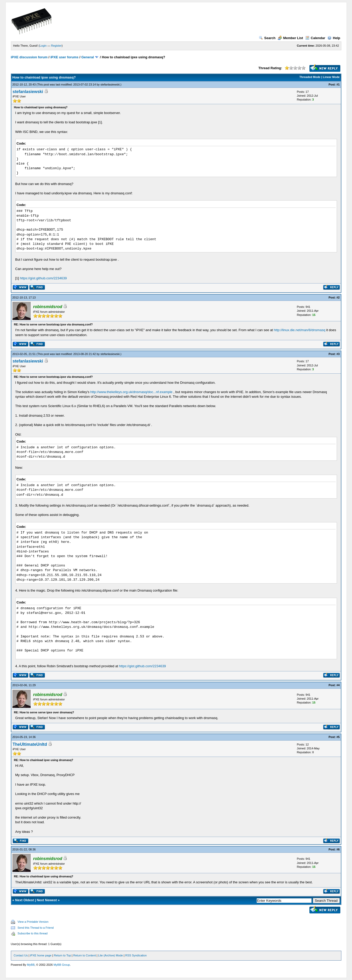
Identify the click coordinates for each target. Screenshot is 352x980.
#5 (338, 737)
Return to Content (84, 955)
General (87, 57)
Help (334, 38)
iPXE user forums (64, 57)
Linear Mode (331, 77)
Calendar (315, 38)
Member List (290, 38)
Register (56, 46)
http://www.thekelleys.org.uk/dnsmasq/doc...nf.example (131, 392)
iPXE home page (41, 955)
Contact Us (21, 955)
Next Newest (47, 900)
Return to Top (62, 955)
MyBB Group (62, 965)
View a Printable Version (33, 922)
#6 (338, 849)
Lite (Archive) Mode (110, 955)
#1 (338, 84)
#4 (338, 685)
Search (267, 38)
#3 (338, 354)
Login (43, 46)
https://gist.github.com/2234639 (43, 278)
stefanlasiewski (110, 84)
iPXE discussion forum (29, 57)
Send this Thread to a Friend (36, 928)
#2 (338, 297)
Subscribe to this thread (33, 933)
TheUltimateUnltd (30, 744)
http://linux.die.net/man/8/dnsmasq (300, 330)
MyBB (31, 965)
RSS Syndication (136, 955)
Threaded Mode (310, 77)
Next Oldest (24, 900)
